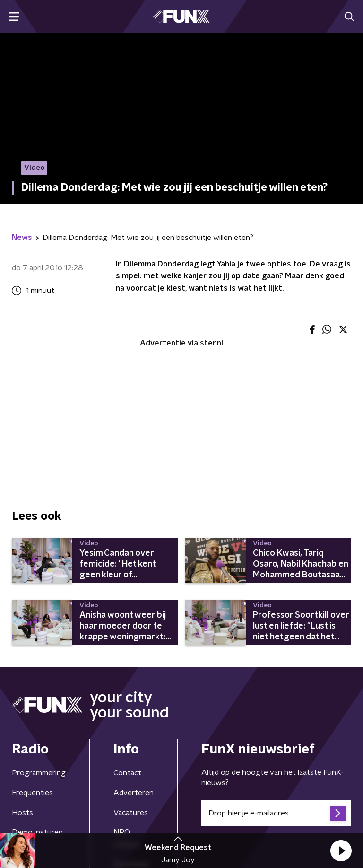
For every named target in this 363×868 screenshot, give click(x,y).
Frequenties (32, 793)
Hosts (22, 813)
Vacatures (131, 813)
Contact (127, 773)
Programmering (39, 773)
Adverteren (134, 793)
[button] (341, 850)
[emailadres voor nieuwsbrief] (276, 813)
